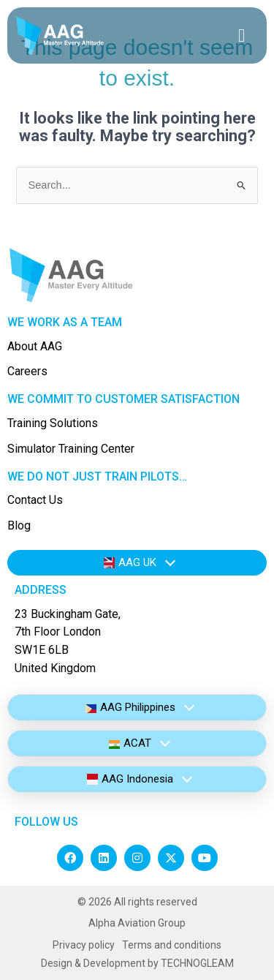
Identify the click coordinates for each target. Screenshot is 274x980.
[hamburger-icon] (241, 35)
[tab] (137, 563)
